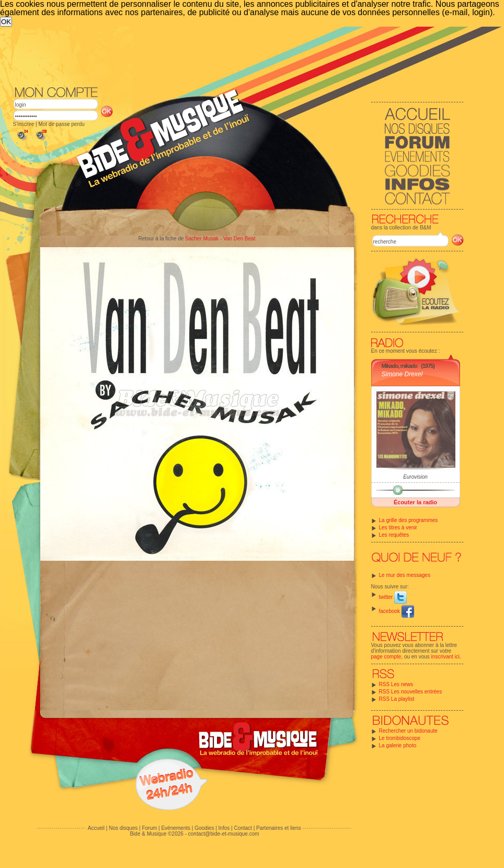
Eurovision (415, 477)
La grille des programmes (409, 520)
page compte (386, 657)
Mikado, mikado (400, 366)
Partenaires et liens (279, 828)
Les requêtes (394, 535)
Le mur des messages (405, 575)
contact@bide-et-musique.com (224, 834)
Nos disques (123, 828)
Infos (224, 828)
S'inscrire (24, 124)
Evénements (176, 828)
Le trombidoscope (400, 738)
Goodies (204, 828)
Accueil (96, 828)
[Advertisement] (238, 55)
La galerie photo (398, 745)
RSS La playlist (397, 699)
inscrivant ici (445, 657)
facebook (397, 611)
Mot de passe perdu (61, 124)
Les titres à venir (398, 528)
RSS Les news (396, 684)
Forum (149, 828)
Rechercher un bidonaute (408, 731)
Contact (243, 828)
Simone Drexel (402, 374)
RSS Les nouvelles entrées (411, 692)
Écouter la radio (415, 502)
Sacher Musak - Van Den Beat (220, 239)
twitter (393, 597)
